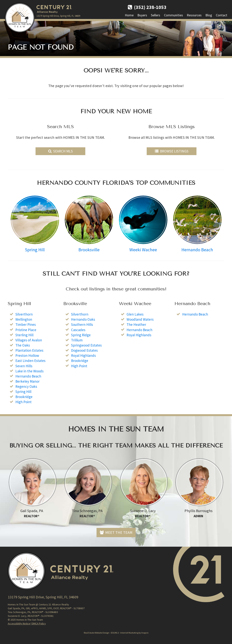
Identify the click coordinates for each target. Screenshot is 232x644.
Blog (209, 15)
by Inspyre (144, 633)
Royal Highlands (83, 355)
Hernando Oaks (83, 319)
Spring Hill (35, 250)
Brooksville (89, 250)
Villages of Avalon (29, 340)
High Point (23, 402)
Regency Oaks (26, 386)
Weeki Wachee (143, 250)
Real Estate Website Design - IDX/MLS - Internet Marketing (111, 633)
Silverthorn (24, 314)
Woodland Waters (140, 319)
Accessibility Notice (19, 623)
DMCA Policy (39, 623)
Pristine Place (26, 330)
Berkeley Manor (27, 381)
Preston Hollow (27, 355)
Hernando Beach (197, 250)
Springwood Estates (86, 345)
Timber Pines (26, 324)
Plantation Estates (29, 350)
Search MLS (61, 151)
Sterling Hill (24, 335)
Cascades (78, 330)
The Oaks (23, 345)
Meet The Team (116, 532)
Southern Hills (82, 324)
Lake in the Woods (29, 371)
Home (129, 15)
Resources (194, 15)
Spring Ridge (81, 335)
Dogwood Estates (84, 350)
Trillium (77, 340)
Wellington (24, 319)
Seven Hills (24, 366)
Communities (173, 15)
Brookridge (24, 397)
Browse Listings (172, 151)
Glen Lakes (135, 314)
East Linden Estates (30, 361)
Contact (222, 15)
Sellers (156, 15)
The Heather (136, 324)
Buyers (142, 15)
